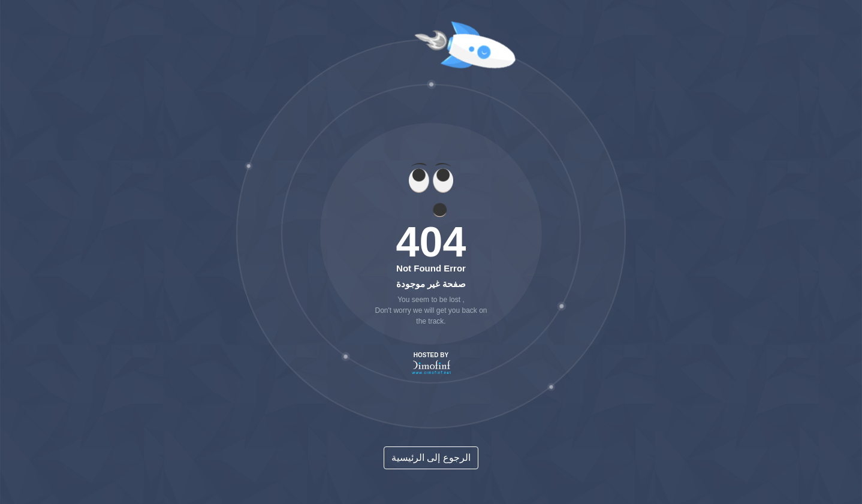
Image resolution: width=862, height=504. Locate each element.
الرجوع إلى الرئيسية (431, 458)
